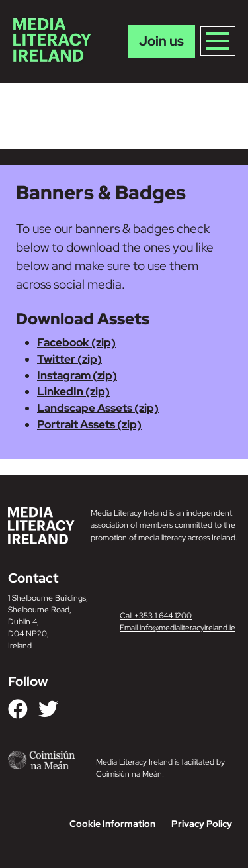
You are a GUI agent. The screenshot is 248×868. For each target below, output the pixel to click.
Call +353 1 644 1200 (156, 616)
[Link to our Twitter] (48, 709)
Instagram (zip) (77, 375)
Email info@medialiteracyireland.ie (178, 628)
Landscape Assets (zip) (98, 408)
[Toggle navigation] (218, 41)
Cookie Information (112, 824)
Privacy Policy (202, 824)
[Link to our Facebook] (18, 709)
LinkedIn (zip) (73, 391)
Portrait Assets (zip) (89, 424)
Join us (161, 41)
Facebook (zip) (76, 342)
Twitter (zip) (69, 359)
